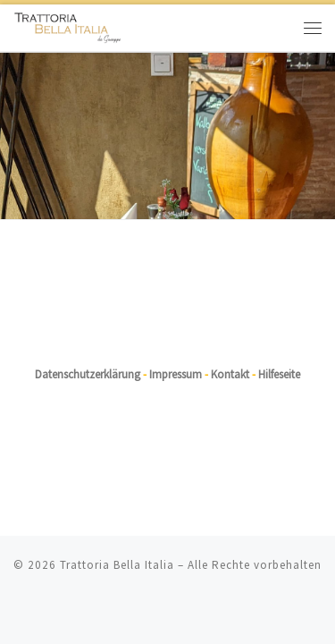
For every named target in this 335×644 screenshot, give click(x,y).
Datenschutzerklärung (88, 348)
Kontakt (230, 348)
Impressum (176, 348)
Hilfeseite (279, 348)
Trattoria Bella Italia (117, 539)
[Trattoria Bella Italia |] (67, 25)
